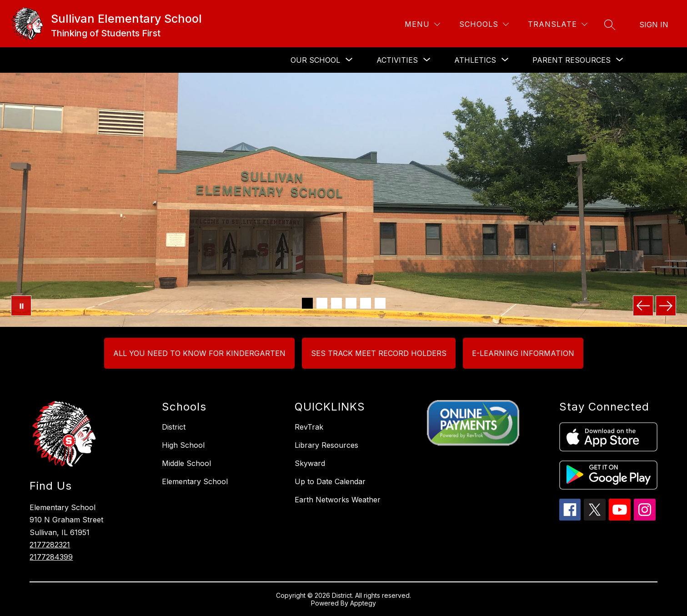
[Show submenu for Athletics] (475, 60)
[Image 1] (307, 303)
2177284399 (51, 557)
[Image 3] (336, 303)
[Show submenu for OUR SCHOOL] (315, 60)
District (174, 427)
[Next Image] (666, 306)
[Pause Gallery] (21, 306)
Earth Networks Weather (338, 500)
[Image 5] (366, 303)
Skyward (310, 463)
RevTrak (309, 427)
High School (183, 445)
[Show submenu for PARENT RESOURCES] (572, 60)
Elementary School (195, 481)
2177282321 (50, 545)
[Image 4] (351, 303)
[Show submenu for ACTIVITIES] (397, 60)
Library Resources (326, 445)
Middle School (186, 463)
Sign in (654, 25)
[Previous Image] (643, 306)
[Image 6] (380, 303)
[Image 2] (322, 303)
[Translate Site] (558, 24)
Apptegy (363, 603)
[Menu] (422, 24)
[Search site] (610, 25)
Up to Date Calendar (330, 481)
